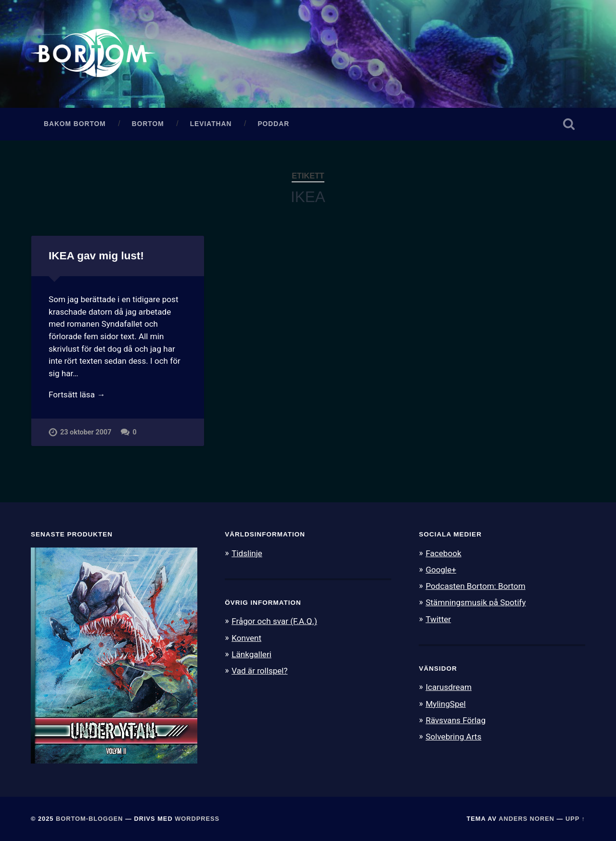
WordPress (197, 819)
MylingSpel (445, 704)
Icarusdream (449, 687)
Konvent (246, 638)
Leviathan (211, 124)
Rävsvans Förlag (456, 720)
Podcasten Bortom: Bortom (475, 586)
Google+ (441, 570)
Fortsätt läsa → (77, 395)
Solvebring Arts (453, 737)
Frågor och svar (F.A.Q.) (274, 621)
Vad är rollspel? (259, 671)
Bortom (148, 124)
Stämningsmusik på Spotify (475, 602)
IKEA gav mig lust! (96, 256)
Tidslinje (247, 553)
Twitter (438, 619)
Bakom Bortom (75, 124)
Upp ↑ (575, 819)
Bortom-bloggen (90, 819)
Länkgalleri (251, 654)
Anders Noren (526, 819)
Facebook (443, 553)
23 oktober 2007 (86, 432)
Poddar (273, 124)
